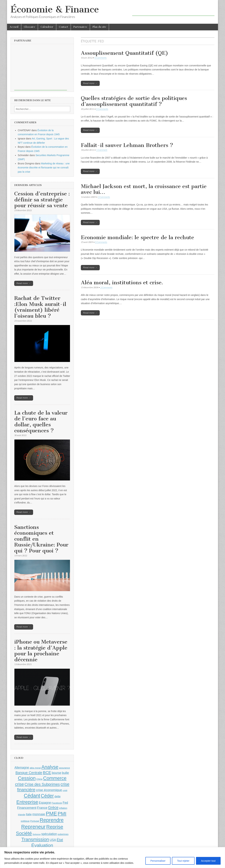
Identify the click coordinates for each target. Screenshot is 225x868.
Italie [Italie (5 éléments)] (29, 814)
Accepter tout (208, 861)
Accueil (14, 27)
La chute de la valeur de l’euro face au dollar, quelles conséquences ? (41, 422)
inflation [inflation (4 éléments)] (63, 808)
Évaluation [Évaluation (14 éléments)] (42, 845)
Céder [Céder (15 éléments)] (47, 796)
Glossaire (30, 27)
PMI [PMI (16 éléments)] (62, 814)
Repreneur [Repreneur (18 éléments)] (33, 827)
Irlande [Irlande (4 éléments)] (22, 815)
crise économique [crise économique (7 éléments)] (49, 790)
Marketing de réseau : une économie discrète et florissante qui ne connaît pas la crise (44, 168)
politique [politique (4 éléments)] (25, 821)
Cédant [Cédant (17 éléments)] (32, 796)
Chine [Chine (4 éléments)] (39, 779)
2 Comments (106, 287)
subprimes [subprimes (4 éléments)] (63, 834)
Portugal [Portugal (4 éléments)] (35, 821)
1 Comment (102, 150)
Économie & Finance (55, 9)
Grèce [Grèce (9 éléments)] (53, 808)
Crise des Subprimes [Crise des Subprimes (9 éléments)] (42, 784)
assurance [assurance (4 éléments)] (65, 768)
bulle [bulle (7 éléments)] (65, 773)
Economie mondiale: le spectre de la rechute (137, 237)
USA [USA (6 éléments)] (53, 840)
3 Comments (104, 197)
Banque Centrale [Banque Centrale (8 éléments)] (29, 773)
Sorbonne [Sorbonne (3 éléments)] (37, 834)
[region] (112, 858)
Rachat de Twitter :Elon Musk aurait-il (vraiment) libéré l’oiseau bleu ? (40, 307)
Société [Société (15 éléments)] (24, 833)
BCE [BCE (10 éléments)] (47, 772)
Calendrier (47, 27)
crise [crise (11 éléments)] (19, 784)
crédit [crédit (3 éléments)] (65, 790)
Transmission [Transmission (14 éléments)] (35, 839)
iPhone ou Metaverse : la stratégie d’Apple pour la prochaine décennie (41, 651)
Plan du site (99, 27)
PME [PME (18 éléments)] (51, 813)
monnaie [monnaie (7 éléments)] (39, 814)
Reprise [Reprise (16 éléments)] (55, 827)
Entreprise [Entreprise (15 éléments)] (27, 802)
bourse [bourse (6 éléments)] (57, 773)
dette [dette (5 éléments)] (58, 796)
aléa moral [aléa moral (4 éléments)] (35, 768)
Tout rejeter (183, 861)
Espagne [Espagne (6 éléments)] (45, 803)
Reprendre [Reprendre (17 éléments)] (52, 820)
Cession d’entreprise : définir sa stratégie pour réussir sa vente (42, 200)
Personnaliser (158, 861)
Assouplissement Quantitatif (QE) (125, 53)
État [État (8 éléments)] (60, 840)
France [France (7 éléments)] (42, 808)
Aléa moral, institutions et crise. (122, 283)
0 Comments (101, 58)
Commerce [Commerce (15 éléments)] (55, 778)
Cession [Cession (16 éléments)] (27, 778)
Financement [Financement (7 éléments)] (27, 808)
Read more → (90, 83)
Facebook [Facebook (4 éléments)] (57, 803)
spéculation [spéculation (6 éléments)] (49, 834)
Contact (63, 27)
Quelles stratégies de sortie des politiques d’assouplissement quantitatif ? (134, 101)
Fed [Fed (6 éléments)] (65, 803)
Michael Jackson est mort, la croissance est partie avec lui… (144, 189)
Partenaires (80, 27)
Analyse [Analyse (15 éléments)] (50, 767)
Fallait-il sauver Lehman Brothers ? (127, 145)
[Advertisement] (173, 11)
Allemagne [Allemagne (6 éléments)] (22, 768)
